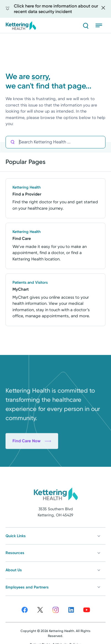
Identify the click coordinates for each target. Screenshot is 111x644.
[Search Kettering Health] (62, 142)
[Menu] (100, 26)
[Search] (86, 26)
